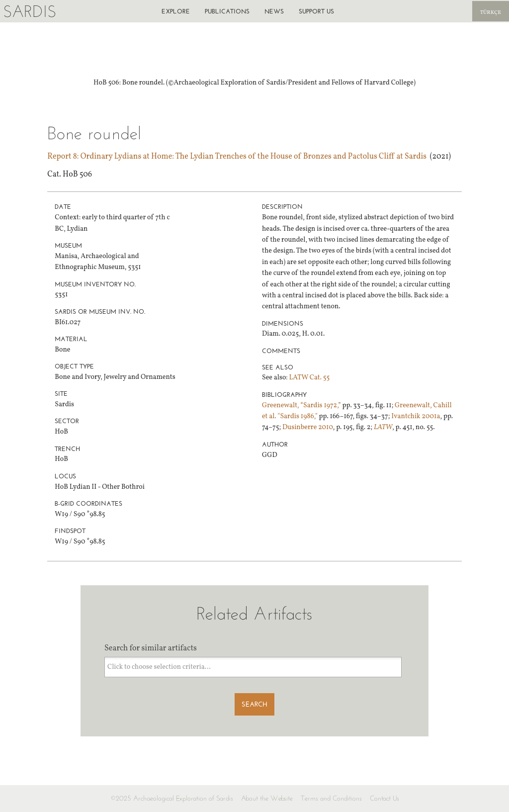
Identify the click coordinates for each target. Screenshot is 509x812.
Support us (316, 11)
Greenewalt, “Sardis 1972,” (301, 406)
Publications (227, 11)
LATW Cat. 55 (309, 378)
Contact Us (384, 798)
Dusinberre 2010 (308, 427)
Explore (176, 11)
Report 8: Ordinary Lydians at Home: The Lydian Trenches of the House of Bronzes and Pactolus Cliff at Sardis (237, 157)
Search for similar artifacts (151, 648)
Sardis (30, 11)
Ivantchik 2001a (416, 416)
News (274, 11)
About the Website (267, 798)
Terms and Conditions (331, 798)
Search (254, 704)
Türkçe (491, 13)
